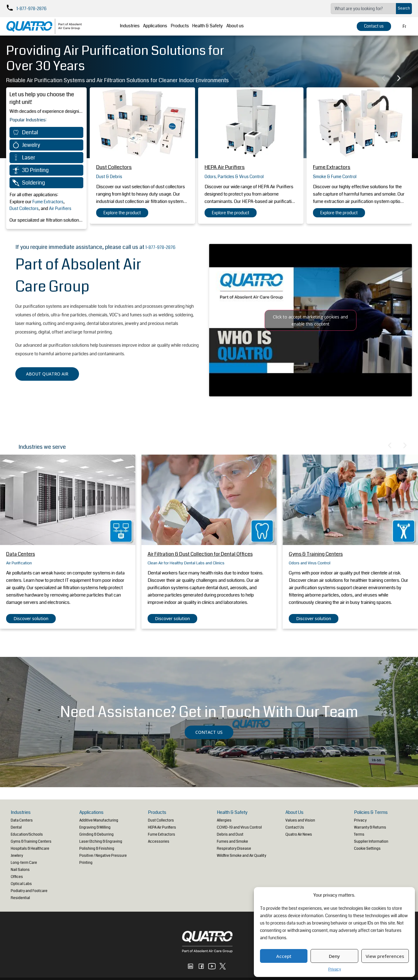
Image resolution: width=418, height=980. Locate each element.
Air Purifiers (60, 208)
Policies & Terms (371, 812)
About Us (294, 812)
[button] (384, 78)
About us (246, 26)
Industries (132, 26)
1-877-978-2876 (32, 9)
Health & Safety (217, 26)
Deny (334, 956)
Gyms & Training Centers (316, 554)
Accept (284, 956)
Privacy (335, 969)
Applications (160, 26)
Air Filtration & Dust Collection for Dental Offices (200, 554)
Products (186, 26)
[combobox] (363, 9)
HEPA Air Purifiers (225, 167)
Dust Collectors (24, 208)
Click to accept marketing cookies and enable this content (310, 320)
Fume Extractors (48, 202)
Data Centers (21, 554)
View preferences (385, 956)
